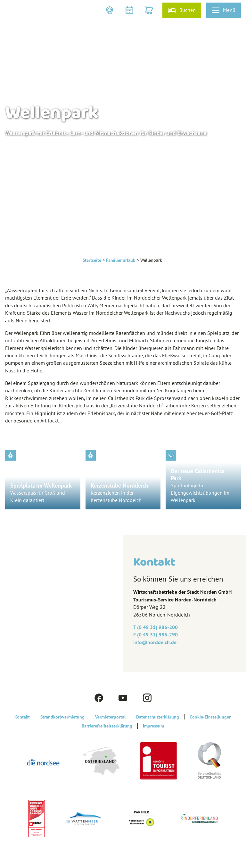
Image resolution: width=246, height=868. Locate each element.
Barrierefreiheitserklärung (107, 726)
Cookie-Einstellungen (211, 717)
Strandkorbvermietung (62, 717)
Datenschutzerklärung (158, 717)
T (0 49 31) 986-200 (156, 627)
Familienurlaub (121, 260)
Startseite (92, 260)
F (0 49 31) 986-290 (156, 634)
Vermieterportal (110, 717)
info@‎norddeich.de (155, 642)
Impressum (153, 726)
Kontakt (22, 717)
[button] (110, 10)
